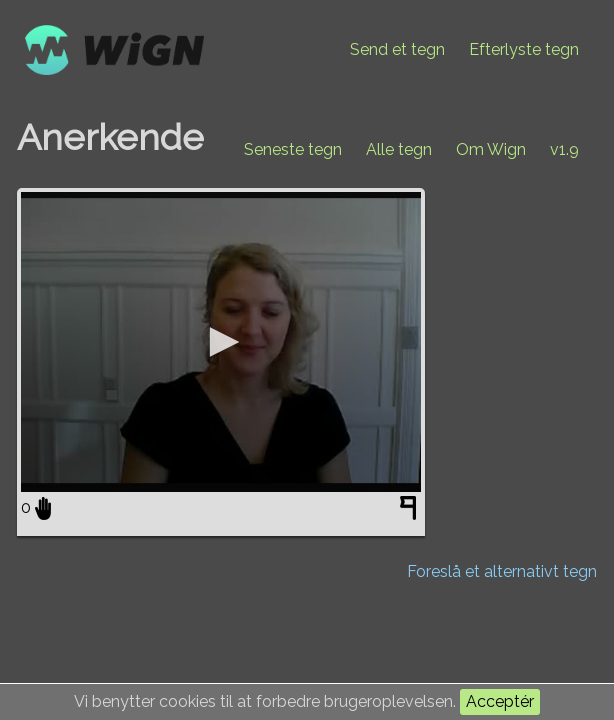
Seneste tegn (293, 149)
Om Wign (491, 149)
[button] (221, 342)
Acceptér (500, 701)
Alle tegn (399, 149)
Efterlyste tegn (524, 49)
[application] (221, 342)
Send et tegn (397, 49)
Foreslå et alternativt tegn (502, 571)
